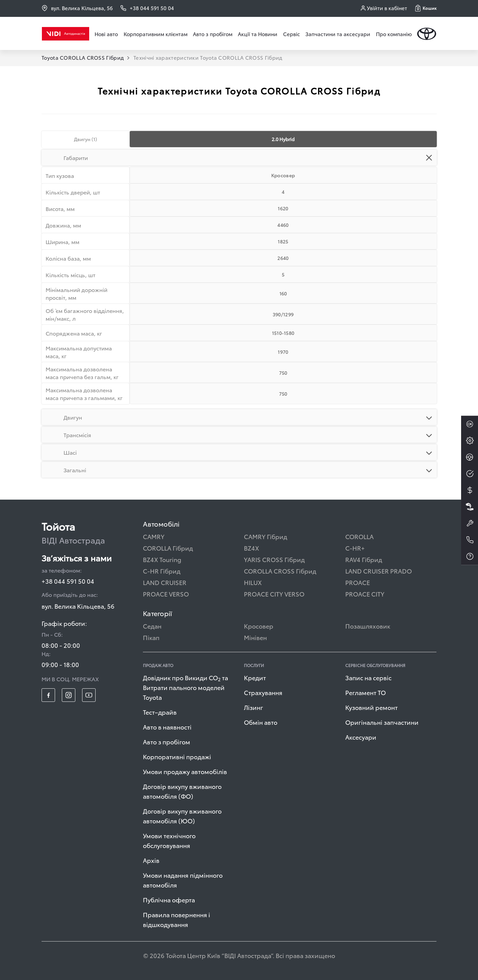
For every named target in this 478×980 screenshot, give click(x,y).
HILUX (253, 582)
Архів (151, 860)
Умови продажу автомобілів (185, 771)
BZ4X (251, 548)
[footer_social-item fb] (48, 695)
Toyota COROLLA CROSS (83, 57)
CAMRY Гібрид (266, 536)
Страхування (263, 692)
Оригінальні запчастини (382, 722)
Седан (152, 626)
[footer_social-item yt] (89, 695)
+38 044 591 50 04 (68, 581)
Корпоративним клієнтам (156, 34)
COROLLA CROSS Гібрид (280, 571)
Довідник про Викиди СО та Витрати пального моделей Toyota (185, 687)
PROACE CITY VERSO (274, 594)
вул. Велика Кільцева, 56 (77, 8)
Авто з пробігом (213, 34)
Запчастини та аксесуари (338, 34)
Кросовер (259, 626)
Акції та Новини (258, 34)
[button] (426, 8)
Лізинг (254, 707)
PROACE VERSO (166, 594)
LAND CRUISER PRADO (379, 571)
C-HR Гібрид (162, 571)
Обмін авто (261, 722)
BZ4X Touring (162, 559)
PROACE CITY (365, 594)
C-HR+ (355, 548)
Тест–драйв (160, 712)
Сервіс (292, 34)
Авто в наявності (167, 727)
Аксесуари (361, 737)
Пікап (151, 637)
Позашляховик (368, 626)
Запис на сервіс (368, 677)
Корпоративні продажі (177, 756)
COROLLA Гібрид (168, 548)
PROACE (358, 582)
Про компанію (394, 34)
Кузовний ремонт (371, 707)
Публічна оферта (169, 899)
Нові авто (106, 34)
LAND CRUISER (165, 582)
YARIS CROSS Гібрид (274, 559)
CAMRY (154, 536)
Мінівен (255, 637)
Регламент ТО (366, 692)
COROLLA (359, 536)
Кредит (255, 677)
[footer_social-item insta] (69, 695)
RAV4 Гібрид (364, 559)
